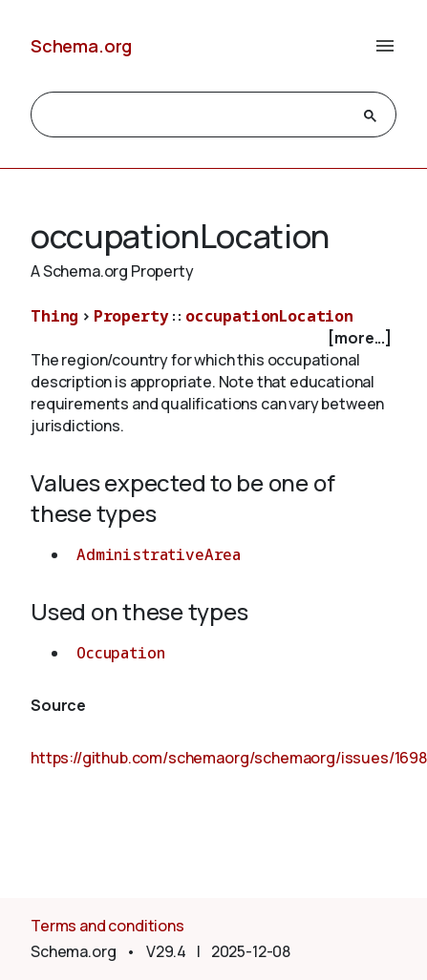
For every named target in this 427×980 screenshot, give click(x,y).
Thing (54, 316)
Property (131, 316)
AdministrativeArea (159, 554)
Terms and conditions (107, 926)
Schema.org (81, 46)
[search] (196, 115)
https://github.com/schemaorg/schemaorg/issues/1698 (229, 758)
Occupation (120, 653)
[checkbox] (213, 338)
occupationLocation (269, 316)
